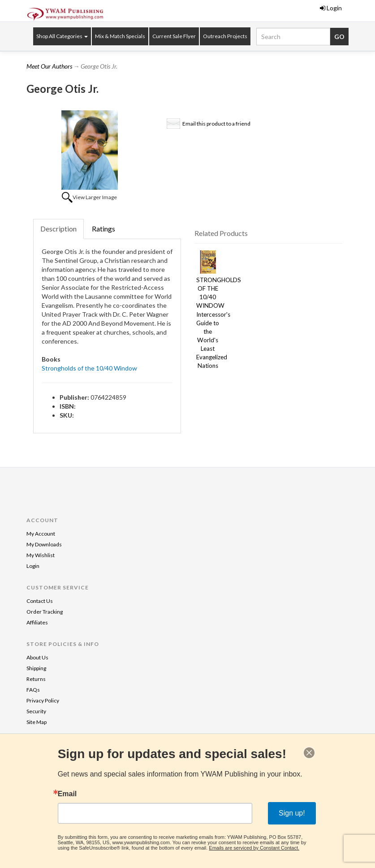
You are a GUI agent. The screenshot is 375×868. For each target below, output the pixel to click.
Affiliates (37, 622)
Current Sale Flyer (174, 36)
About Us (37, 657)
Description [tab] (58, 229)
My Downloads (44, 544)
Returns (36, 679)
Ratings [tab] (103, 229)
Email (67, 794)
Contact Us (40, 601)
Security (36, 711)
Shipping (36, 668)
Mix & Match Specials (120, 36)
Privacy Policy (43, 700)
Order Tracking (45, 612)
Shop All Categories (62, 36)
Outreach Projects (225, 36)
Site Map (37, 722)
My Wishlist (41, 555)
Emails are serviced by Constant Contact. (254, 848)
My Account (41, 534)
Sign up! (292, 813)
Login (331, 8)
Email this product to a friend (216, 124)
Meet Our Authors (49, 66)
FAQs (33, 690)
